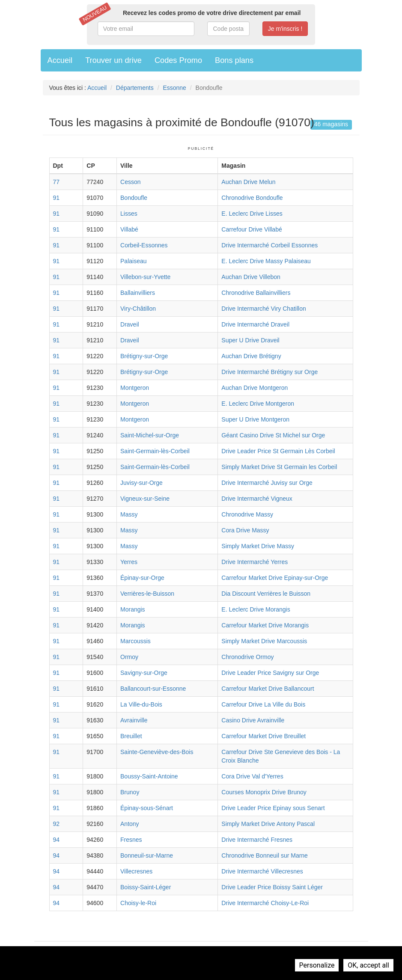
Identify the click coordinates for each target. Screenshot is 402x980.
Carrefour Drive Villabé (252, 229)
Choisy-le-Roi (138, 903)
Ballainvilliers (138, 293)
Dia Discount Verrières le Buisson (266, 594)
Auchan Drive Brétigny (251, 356)
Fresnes (131, 840)
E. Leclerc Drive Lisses (252, 214)
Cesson (130, 182)
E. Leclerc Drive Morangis (256, 609)
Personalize (317, 965)
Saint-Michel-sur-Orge (150, 435)
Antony (130, 824)
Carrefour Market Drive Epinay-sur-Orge (275, 578)
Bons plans (234, 60)
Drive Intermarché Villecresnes (262, 871)
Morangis (133, 609)
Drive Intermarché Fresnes (257, 840)
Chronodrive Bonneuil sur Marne (265, 855)
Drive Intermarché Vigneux (257, 499)
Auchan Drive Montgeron (255, 388)
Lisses (129, 214)
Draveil (130, 324)
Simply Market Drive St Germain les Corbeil (279, 467)
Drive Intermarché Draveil (255, 324)
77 (57, 182)
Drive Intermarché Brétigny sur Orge (269, 372)
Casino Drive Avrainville (253, 720)
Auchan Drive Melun (248, 182)
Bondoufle (134, 198)
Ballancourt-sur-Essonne (153, 689)
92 (57, 824)
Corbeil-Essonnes (144, 245)
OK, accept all (368, 965)
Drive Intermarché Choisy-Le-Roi (265, 903)
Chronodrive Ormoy (247, 657)
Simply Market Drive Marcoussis (264, 641)
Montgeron (135, 388)
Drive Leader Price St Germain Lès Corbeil (278, 451)
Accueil (60, 60)
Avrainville (134, 720)
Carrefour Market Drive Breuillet (264, 736)
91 (57, 198)
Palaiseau (134, 261)
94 (57, 840)
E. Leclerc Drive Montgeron (258, 404)
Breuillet (131, 736)
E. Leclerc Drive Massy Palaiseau (266, 261)
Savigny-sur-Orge (144, 673)
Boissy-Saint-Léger (146, 887)
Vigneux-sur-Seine (145, 499)
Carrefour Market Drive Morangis (265, 625)
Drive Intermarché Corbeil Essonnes (269, 245)
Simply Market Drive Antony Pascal (268, 824)
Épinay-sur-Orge (142, 578)
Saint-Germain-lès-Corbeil (155, 451)
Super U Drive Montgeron (255, 419)
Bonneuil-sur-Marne (147, 855)
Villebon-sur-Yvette (145, 277)
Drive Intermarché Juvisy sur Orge (267, 483)
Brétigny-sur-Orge (144, 356)
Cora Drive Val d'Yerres (252, 776)
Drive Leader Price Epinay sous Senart (273, 808)
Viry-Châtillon (138, 309)
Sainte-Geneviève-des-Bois (157, 752)
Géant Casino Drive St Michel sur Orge (273, 435)
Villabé (129, 229)
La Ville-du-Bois (141, 704)
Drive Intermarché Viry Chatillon (264, 309)
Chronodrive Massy (247, 514)
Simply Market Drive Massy (258, 546)
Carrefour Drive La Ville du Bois (263, 704)
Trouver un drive (113, 60)
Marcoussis (135, 641)
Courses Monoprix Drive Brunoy (264, 792)
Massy (129, 514)
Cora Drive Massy (245, 530)
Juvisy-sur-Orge (141, 483)
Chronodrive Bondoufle (252, 198)
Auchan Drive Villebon (251, 277)
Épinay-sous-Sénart (147, 808)
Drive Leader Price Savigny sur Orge (270, 673)
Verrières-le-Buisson (147, 594)
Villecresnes (136, 871)
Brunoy (130, 792)
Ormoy (129, 657)
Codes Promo (178, 60)
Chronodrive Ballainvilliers (256, 293)
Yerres (129, 562)
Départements (135, 88)
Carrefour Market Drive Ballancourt (268, 689)
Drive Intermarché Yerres (255, 562)
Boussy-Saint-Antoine (149, 776)
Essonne (174, 88)
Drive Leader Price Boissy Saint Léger (272, 887)
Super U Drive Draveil (250, 340)
